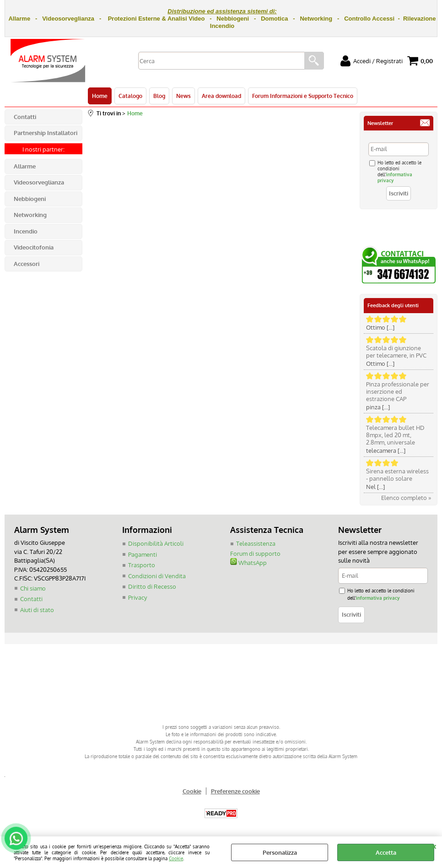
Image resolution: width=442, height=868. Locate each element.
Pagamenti (143, 554)
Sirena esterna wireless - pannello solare (397, 475)
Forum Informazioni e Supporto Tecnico (303, 96)
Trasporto (142, 565)
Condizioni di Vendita (157, 576)
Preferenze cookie (235, 791)
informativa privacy (378, 598)
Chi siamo (33, 588)
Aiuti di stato (37, 610)
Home (100, 96)
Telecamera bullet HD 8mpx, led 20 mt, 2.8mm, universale (395, 435)
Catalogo (130, 96)
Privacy (137, 597)
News (183, 96)
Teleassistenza (256, 543)
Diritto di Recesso (152, 586)
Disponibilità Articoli (156, 543)
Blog (159, 96)
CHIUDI (434, 846)
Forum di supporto (255, 553)
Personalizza (280, 852)
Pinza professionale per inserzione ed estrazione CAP (398, 391)
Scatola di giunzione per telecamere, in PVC (396, 352)
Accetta (386, 852)
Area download (221, 96)
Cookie (176, 858)
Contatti (31, 599)
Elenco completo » (406, 498)
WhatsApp (248, 563)
